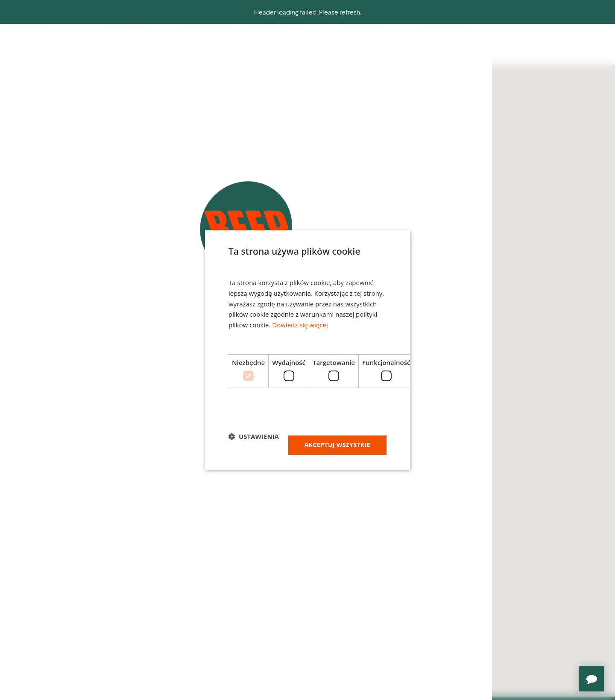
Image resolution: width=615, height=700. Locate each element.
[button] (254, 436)
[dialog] (307, 350)
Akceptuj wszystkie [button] (337, 445)
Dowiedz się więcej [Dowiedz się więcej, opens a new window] (300, 325)
